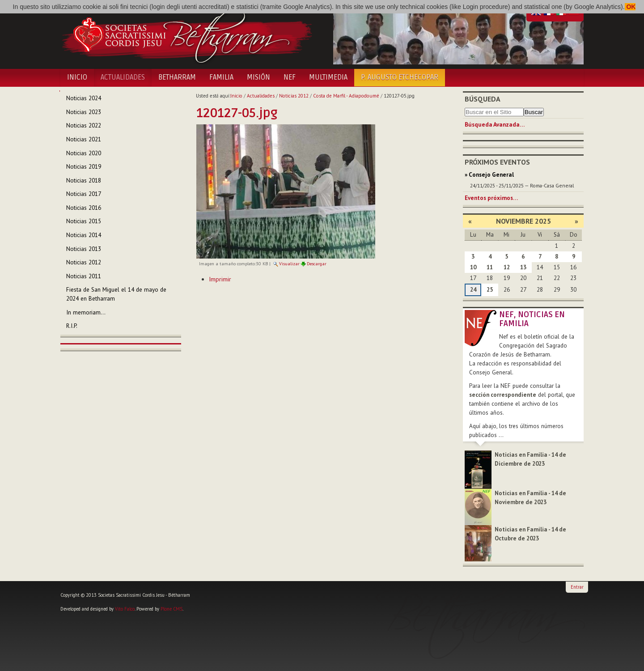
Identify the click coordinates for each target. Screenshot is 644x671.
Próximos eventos (497, 162)
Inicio (77, 77)
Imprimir (220, 279)
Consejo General (491, 175)
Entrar (577, 587)
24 (473, 290)
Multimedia (328, 77)
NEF (290, 77)
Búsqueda (483, 99)
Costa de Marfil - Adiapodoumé (346, 96)
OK (630, 7)
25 (490, 290)
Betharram (177, 77)
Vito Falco (125, 609)
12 (507, 267)
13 (523, 267)
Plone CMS (172, 609)
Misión (258, 77)
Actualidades (123, 77)
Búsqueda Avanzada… (495, 125)
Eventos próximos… (491, 198)
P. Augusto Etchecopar (400, 77)
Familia (221, 77)
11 (490, 267)
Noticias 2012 (294, 96)
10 (473, 267)
